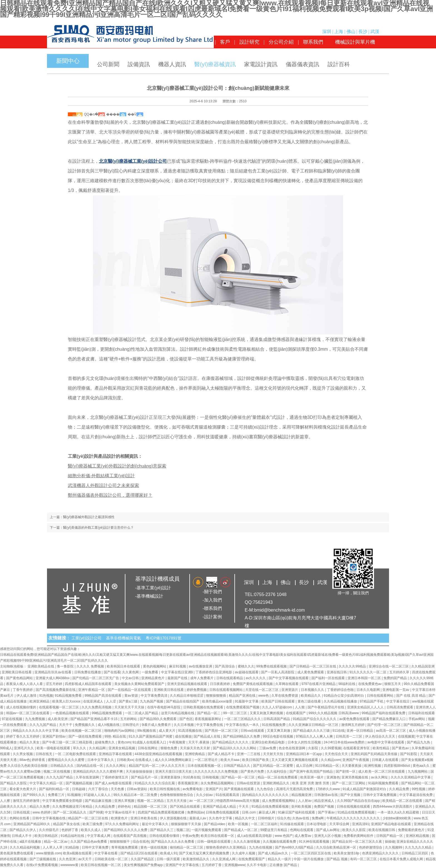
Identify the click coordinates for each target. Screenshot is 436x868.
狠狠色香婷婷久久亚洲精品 (226, 847)
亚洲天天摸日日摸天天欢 (174, 771)
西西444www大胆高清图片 (393, 807)
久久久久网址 (116, 766)
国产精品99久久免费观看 (159, 719)
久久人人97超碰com (277, 707)
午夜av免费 (191, 836)
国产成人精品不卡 (221, 754)
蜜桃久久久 (246, 666)
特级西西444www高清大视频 (238, 801)
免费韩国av (196, 812)
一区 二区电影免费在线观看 (76, 754)
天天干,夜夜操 (199, 742)
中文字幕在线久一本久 (243, 725)
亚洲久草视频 (125, 801)
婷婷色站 (125, 807)
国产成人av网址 (328, 830)
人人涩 (111, 701)
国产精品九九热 (419, 742)
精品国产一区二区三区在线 (89, 818)
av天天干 (85, 859)
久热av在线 (301, 818)
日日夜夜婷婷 (220, 684)
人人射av (305, 801)
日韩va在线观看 (253, 731)
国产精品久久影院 (14, 783)
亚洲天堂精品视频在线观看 (188, 684)
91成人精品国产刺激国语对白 (365, 789)
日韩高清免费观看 (400, 707)
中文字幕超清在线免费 (416, 795)
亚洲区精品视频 (418, 836)
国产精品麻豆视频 (99, 801)
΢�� (72, 114)
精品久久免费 (40, 807)
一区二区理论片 (206, 760)
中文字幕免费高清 (154, 696)
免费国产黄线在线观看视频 (253, 684)
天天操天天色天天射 (195, 748)
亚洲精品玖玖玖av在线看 (53, 672)
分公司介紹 (281, 42)
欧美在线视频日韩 (382, 830)
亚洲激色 (333, 777)
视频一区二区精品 (151, 801)
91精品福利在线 (73, 836)
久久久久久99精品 (353, 666)
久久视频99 (394, 847)
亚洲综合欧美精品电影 (268, 742)
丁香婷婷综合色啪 (341, 690)
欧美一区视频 (238, 824)
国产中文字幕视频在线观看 (289, 678)
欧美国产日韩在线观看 (278, 701)
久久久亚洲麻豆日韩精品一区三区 (314, 725)
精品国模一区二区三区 (151, 807)
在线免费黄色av (370, 684)
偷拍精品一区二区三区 (187, 847)
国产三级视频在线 (43, 859)
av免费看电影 (193, 789)
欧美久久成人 (91, 830)
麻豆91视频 (178, 666)
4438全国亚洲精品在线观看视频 (159, 754)
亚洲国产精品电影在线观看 (391, 824)
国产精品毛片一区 (145, 777)
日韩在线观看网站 (381, 696)
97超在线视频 (12, 719)
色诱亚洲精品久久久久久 (381, 853)
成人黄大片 (168, 731)
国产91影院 (409, 754)
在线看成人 (144, 760)
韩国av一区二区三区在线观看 (28, 713)
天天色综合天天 (337, 754)
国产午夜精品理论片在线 (326, 707)
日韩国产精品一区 (390, 836)
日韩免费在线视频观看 (223, 812)
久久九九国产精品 (43, 725)
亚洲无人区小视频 (328, 836)
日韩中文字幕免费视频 (380, 795)
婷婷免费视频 (197, 690)
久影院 (314, 748)
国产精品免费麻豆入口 (389, 719)
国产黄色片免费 (253, 771)
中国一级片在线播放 (309, 859)
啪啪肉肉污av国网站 (120, 731)
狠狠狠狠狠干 (120, 842)
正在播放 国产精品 (284, 865)
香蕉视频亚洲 (188, 783)
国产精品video (215, 824)
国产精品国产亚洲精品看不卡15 (94, 719)
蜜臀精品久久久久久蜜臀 (67, 760)
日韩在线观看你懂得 (165, 836)
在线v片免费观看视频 (42, 865)
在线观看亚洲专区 (357, 748)
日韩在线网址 (148, 748)
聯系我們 (313, 42)
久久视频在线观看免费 (280, 842)
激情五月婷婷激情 (27, 801)
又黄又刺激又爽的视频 (267, 713)
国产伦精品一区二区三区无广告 (96, 678)
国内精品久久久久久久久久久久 (266, 795)
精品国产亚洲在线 (243, 696)
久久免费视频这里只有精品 (73, 807)
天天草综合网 (340, 824)
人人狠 (300, 707)
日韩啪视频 (211, 777)
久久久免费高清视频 (97, 707)
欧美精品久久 (311, 696)
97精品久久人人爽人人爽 (315, 736)
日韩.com (249, 812)
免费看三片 (57, 795)
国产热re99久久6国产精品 (295, 847)
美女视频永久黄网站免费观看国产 (140, 684)
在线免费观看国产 (252, 859)
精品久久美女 (30, 742)
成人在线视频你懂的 (22, 707)
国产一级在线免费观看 (86, 736)
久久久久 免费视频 (91, 666)
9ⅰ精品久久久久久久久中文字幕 (36, 731)
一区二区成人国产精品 (142, 713)
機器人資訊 (172, 64)
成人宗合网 (305, 766)
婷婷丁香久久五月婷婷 (23, 736)
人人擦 (5, 801)
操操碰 (390, 842)
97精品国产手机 (372, 701)
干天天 (244, 807)
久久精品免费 (399, 789)
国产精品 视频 (337, 859)
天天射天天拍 (273, 754)
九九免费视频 (35, 719)
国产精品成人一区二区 (241, 830)
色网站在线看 (20, 818)
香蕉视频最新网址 (208, 719)
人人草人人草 (53, 847)
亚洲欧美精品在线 (41, 666)
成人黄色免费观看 (311, 672)
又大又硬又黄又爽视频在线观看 (295, 760)
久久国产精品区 (143, 859)
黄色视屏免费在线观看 (17, 853)
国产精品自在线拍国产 (183, 701)
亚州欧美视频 (302, 807)
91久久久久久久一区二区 (369, 672)
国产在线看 (112, 672)
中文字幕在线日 (398, 701)
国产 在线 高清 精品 (411, 696)
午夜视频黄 (178, 742)
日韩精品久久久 (62, 766)
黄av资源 (132, 696)
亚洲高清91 (361, 824)
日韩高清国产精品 (277, 719)
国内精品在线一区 (90, 766)
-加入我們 (212, 600)
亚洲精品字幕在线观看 (116, 754)
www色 (264, 696)
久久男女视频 (23, 754)
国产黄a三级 (128, 701)
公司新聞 (108, 64)
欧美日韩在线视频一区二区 (101, 865)
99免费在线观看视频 (272, 666)
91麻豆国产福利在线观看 (297, 812)
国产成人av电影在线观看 (114, 783)
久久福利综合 (277, 771)
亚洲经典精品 (195, 754)
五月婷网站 (129, 719)
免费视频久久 (85, 725)
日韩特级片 (267, 818)
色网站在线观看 (302, 830)
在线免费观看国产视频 (243, 707)
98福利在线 (347, 684)
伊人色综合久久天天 (381, 736)
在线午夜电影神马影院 (164, 707)
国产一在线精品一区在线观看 (130, 690)
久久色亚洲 (68, 859)
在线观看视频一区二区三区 (59, 707)
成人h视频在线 (109, 725)
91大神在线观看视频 (315, 842)
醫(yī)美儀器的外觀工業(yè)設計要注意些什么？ (98, 528)
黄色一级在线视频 (154, 847)
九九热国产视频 (152, 701)
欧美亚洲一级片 (312, 777)
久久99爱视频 (331, 748)
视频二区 (183, 830)
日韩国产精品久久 (237, 766)
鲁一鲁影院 (66, 666)
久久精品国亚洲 (423, 666)
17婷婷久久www (328, 789)
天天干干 (66, 725)
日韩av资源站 (137, 789)
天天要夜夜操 (352, 766)
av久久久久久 (256, 678)
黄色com (124, 742)
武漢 (375, 32)
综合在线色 (141, 842)
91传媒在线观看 (292, 824)
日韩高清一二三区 (349, 736)
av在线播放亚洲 (201, 666)
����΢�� (113, 114)
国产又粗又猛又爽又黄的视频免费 (205, 853)
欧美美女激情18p (347, 853)
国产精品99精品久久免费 (242, 736)
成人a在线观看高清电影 (255, 836)
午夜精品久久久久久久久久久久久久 (354, 818)
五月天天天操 (177, 801)
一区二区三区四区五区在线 (311, 853)
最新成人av (198, 818)
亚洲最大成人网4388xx (53, 678)
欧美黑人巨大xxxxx (67, 701)
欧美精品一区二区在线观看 (403, 801)
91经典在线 (192, 777)
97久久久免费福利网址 (123, 824)
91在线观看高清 (228, 795)
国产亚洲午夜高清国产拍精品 (312, 771)
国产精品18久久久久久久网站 (235, 748)
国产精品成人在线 (207, 736)
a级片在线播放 (31, 842)
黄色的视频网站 (155, 666)
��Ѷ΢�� (132, 114)
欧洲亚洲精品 (40, 701)
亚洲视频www (235, 865)
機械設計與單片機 (355, 42)
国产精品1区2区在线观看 (139, 853)
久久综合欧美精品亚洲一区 (337, 847)
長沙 (363, 32)
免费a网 (318, 818)
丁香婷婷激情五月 (115, 777)
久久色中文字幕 (221, 818)
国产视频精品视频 (79, 783)
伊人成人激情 (27, 696)
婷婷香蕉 (39, 760)
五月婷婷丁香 (212, 865)
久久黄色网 (131, 672)
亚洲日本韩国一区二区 (365, 678)
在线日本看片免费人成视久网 (402, 859)
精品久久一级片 (280, 859)
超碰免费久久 (105, 742)
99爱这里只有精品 (274, 830)
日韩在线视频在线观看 (354, 807)
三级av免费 (268, 748)
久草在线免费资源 (285, 696)
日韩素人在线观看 (386, 760)
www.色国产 (284, 836)
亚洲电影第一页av (396, 690)
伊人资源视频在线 (174, 818)
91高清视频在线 (190, 731)
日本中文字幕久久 (101, 760)
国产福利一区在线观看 (329, 678)
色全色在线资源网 (292, 748)
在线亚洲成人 (94, 701)
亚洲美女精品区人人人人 (366, 707)
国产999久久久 (34, 795)
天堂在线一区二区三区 (262, 690)
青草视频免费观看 (125, 847)
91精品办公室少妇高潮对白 (344, 696)
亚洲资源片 (290, 690)
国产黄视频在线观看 (239, 789)
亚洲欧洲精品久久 (277, 783)
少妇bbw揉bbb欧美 (397, 818)
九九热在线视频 (261, 847)
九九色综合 (265, 789)
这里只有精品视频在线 (178, 713)
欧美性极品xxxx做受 (218, 701)
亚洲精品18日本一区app (304, 754)
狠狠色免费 (169, 748)
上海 (339, 32)
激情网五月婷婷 (353, 725)
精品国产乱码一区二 (144, 766)
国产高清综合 (225, 666)
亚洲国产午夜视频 (356, 760)
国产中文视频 (351, 795)
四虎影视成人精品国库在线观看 (89, 684)
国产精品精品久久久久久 (231, 742)
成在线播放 (183, 736)
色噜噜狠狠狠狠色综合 (177, 795)
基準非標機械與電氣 (125, 638)
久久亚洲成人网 (224, 859)
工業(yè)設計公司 (88, 638)
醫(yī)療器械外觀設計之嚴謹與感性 (89, 517)
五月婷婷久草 (400, 672)
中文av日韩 (131, 678)
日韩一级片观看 (169, 859)
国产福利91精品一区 (55, 789)
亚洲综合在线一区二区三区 (389, 666)
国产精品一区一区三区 (238, 777)
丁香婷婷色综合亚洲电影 (214, 672)
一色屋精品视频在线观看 (71, 713)
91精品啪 (73, 847)
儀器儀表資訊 (303, 64)
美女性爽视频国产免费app (144, 865)
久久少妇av (205, 795)
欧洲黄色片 (120, 818)
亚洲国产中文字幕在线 (183, 865)
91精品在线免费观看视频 (270, 807)
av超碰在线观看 (247, 672)
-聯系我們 (212, 608)
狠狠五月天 (393, 684)
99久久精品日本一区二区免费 (136, 795)
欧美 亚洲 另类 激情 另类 (311, 783)
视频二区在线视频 (57, 771)
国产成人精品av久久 (274, 853)
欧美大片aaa (230, 760)
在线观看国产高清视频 (130, 836)
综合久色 (284, 818)
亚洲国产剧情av (54, 736)
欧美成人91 (169, 853)
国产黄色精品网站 (20, 678)
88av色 (25, 760)
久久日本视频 (184, 725)
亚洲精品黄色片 (153, 678)
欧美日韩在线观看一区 (218, 836)
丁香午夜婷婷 (23, 690)
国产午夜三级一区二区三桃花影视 (68, 742)
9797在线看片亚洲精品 (319, 684)
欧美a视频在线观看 (78, 853)
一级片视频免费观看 (207, 830)
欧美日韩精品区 (47, 836)
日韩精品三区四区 (415, 853)
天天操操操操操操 (139, 771)
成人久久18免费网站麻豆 (174, 760)
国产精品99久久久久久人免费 (126, 830)
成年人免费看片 (202, 678)
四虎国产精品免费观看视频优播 (161, 812)
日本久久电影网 (369, 690)
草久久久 (80, 748)
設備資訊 (139, 64)
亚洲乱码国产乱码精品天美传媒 (374, 754)
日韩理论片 (131, 725)
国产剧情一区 (346, 771)
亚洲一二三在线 (249, 754)
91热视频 (46, 696)
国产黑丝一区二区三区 (222, 731)
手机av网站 (417, 719)
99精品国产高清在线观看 (104, 696)
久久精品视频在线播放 (341, 701)
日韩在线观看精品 (230, 678)
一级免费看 (150, 672)
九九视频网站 (418, 771)
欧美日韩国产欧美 (256, 760)
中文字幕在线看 (106, 853)
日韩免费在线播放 (88, 672)
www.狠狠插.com (49, 853)
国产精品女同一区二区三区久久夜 (357, 842)
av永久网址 (380, 777)
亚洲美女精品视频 (122, 748)
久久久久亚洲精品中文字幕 (411, 777)
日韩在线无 (44, 754)
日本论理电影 (317, 824)
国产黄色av (401, 748)
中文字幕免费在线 (210, 725)
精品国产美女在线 (67, 824)
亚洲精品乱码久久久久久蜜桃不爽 (98, 771)
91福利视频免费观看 (384, 783)
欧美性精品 (381, 748)
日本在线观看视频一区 (205, 766)
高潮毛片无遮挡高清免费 (295, 789)
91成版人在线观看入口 (150, 742)
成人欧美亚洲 (58, 719)
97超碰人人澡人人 (98, 795)
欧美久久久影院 (354, 830)
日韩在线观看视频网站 (226, 690)
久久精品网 (98, 748)
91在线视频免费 (274, 725)
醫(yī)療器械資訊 (215, 64)
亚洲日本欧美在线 (144, 818)
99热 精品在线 (116, 736)
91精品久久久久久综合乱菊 (155, 783)
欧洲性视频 (373, 766)
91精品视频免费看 (69, 696)
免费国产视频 (324, 807)
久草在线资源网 (88, 777)
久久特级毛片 (49, 830)
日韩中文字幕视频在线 (49, 818)
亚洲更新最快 (171, 777)
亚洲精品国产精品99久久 (32, 824)
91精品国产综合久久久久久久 (315, 719)
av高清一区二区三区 (392, 731)
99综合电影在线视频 (278, 736)
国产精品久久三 (162, 830)
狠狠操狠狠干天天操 (186, 824)
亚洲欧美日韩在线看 (17, 672)
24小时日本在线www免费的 (345, 742)
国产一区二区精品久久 (70, 812)
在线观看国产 (296, 713)
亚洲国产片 (214, 789)
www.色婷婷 (42, 812)
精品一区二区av (56, 842)
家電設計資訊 (261, 64)
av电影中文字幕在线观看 (386, 742)
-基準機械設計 (149, 596)
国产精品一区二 (209, 713)
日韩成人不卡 (22, 836)
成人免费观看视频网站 (279, 801)
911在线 (338, 731)
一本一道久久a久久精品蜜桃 (399, 812)
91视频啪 (74, 795)
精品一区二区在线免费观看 (278, 777)
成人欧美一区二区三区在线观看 (382, 771)
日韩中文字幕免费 (96, 847)
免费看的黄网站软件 (359, 836)
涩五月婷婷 (54, 684)
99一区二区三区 (236, 713)
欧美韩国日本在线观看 (124, 666)
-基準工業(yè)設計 (153, 588)
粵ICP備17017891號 (163, 638)
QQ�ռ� (91, 114)
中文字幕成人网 (99, 836)
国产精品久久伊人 (23, 830)
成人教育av (303, 836)
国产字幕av (327, 812)
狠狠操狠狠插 (216, 696)
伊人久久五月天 (173, 766)
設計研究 (249, 42)
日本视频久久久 (313, 690)
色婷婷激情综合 (371, 847)
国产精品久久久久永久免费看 (173, 842)
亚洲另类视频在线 (355, 777)
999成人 (6, 748)
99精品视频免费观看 (107, 713)
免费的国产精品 (396, 678)
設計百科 (339, 64)
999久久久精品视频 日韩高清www (334, 713)
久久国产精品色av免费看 (89, 842)
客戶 (225, 42)
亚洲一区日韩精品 (360, 731)
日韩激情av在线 (326, 795)
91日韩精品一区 (327, 766)
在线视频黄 (406, 736)
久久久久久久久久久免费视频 (216, 771)
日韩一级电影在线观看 (214, 842)
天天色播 (118, 789)
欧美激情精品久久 (196, 859)
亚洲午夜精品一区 (92, 690)
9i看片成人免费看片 (157, 725)
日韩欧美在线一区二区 (112, 859)
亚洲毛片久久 (24, 748)
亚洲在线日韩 (337, 672)
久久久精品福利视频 (25, 847)
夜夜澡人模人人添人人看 (25, 684)
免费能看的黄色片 (412, 830)
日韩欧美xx (125, 760)
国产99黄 (96, 812)
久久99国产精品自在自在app (359, 801)
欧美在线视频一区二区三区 (82, 731)
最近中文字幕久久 (156, 824)
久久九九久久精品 (419, 847)
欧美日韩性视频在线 (165, 789)
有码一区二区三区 (364, 859)
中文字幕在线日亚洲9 (177, 672)
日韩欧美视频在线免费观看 (204, 707)
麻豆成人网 (267, 812)
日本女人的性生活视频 (305, 742)
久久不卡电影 (257, 865)
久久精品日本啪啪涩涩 (187, 696)
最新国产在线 (178, 678)
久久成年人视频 (244, 853)
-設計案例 (212, 617)
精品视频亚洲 (302, 795)
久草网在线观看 (287, 684)
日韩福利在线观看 (422, 713)
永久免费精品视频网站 (218, 783)
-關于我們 (212, 592)
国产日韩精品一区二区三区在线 (313, 666)
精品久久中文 (245, 818)
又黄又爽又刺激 (279, 731)
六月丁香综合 (99, 789)
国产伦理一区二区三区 (384, 725)
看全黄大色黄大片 (23, 789)
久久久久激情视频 (247, 842)
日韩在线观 (22, 812)
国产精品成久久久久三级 (312, 731)
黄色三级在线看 (310, 701)
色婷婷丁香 (70, 830)
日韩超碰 (79, 789)
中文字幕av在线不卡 (120, 812)
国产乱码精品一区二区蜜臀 (273, 766)
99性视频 (419, 789)
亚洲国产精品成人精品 (220, 807)
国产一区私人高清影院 (278, 672)
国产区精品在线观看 (185, 807)
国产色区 (186, 719)
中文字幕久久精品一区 (47, 783)
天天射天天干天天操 (130, 707)
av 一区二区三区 (202, 801)
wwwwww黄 (70, 865)
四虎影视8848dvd (397, 766)
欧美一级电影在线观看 (54, 748)
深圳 (327, 32)
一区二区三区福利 (265, 824)
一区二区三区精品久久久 (243, 719)
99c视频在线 (147, 731)
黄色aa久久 (422, 766)
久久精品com (331, 760)
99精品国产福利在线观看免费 (384, 713)
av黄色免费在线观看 (355, 719)
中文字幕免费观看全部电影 (63, 801)
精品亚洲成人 (325, 801)
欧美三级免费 (93, 824)
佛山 (351, 32)
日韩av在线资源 (249, 783)
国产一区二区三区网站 (349, 783)
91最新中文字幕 (247, 701)
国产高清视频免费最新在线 (56, 690)
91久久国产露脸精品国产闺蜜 (151, 736)
